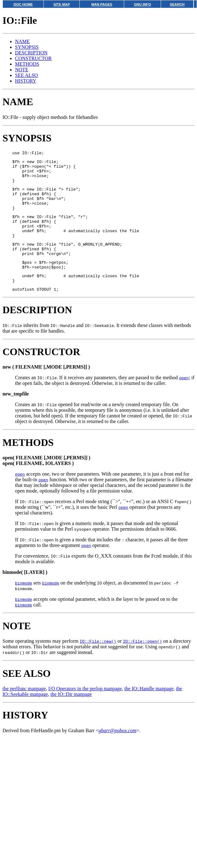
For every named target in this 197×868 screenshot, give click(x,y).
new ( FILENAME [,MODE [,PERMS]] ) (46, 389)
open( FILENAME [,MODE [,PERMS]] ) (46, 480)
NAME (22, 41)
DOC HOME (23, 4)
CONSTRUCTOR (33, 58)
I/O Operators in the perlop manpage (85, 711)
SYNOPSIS (27, 47)
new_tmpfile (16, 416)
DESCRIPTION (31, 53)
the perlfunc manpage (24, 711)
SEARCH (177, 4)
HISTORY (26, 81)
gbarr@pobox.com (117, 753)
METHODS (27, 64)
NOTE (22, 70)
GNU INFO (142, 4)
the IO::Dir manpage (71, 717)
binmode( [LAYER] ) (25, 595)
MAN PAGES (102, 4)
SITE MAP (62, 4)
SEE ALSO (26, 75)
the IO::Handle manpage (149, 711)
